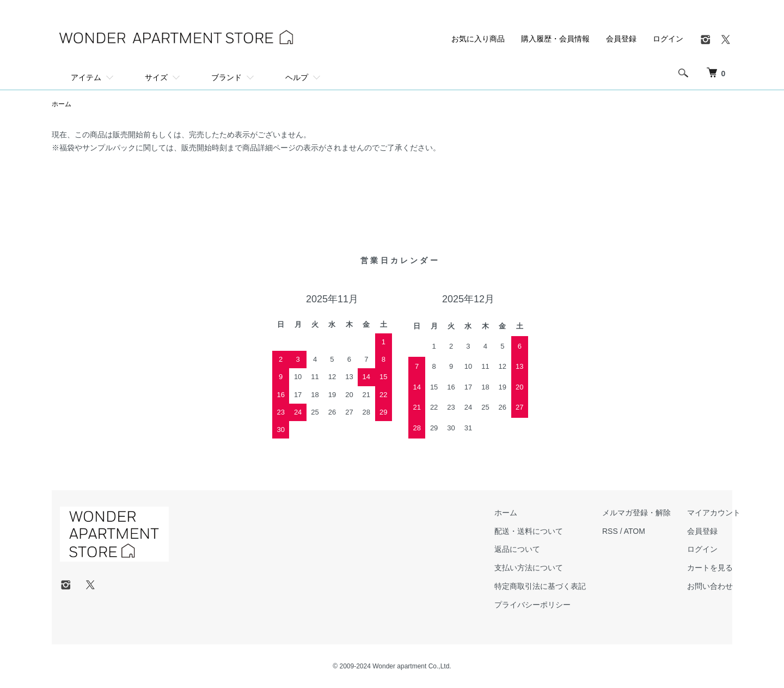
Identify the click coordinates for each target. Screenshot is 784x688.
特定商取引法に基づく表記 (540, 586)
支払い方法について (529, 568)
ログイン (668, 39)
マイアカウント (714, 513)
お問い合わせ (710, 586)
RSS (610, 531)
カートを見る (710, 568)
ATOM (635, 531)
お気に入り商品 (478, 39)
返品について (517, 549)
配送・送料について (529, 531)
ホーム (62, 104)
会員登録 (621, 39)
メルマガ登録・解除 (636, 513)
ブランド (226, 77)
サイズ (156, 77)
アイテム (86, 77)
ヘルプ (297, 77)
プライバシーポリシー (532, 605)
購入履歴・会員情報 (555, 39)
